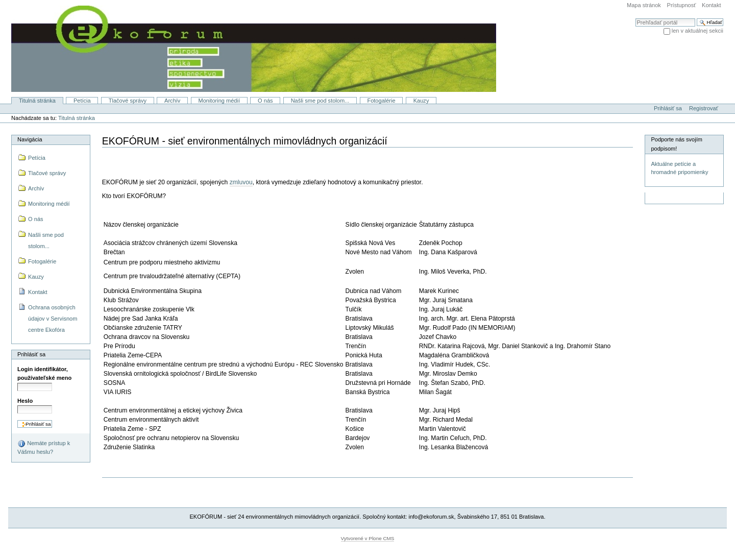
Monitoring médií (219, 101)
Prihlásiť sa (668, 108)
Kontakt (711, 5)
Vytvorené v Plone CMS (368, 538)
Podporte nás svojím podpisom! (677, 144)
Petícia (82, 101)
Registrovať (704, 108)
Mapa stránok (644, 5)
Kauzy (421, 101)
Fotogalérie (381, 101)
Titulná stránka (37, 101)
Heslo (25, 401)
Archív (172, 101)
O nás (265, 101)
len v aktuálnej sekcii (697, 31)
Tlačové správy (128, 101)
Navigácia (30, 139)
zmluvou (241, 182)
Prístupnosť (682, 5)
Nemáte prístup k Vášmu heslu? (44, 447)
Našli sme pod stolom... (320, 101)
